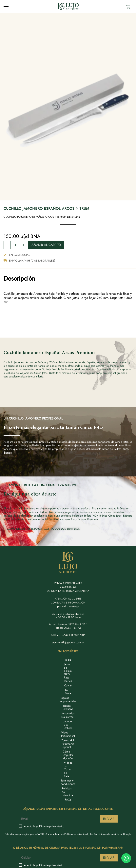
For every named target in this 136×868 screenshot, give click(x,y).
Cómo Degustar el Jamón (68, 705)
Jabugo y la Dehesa (68, 691)
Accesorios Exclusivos (68, 687)
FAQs (68, 723)
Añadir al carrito (46, 245)
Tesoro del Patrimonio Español (68, 700)
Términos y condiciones (68, 714)
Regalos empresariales (68, 678)
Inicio (68, 660)
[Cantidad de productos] (15, 245)
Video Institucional (68, 696)
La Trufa (68, 673)
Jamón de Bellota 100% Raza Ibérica (68, 664)
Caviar (68, 669)
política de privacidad (49, 750)
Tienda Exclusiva (68, 682)
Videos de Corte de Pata (68, 709)
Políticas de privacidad (68, 718)
